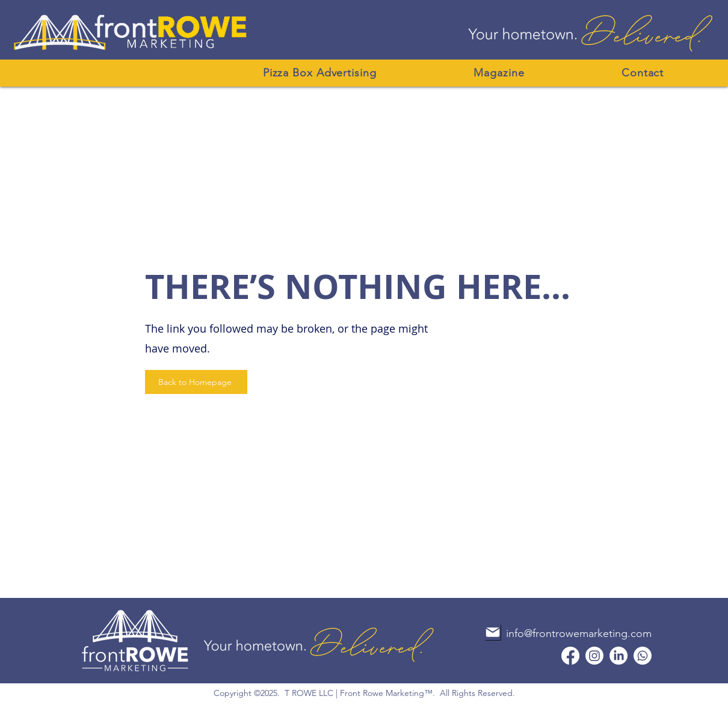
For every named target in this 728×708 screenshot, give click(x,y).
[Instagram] (594, 656)
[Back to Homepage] (196, 382)
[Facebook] (570, 656)
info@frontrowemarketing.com (579, 633)
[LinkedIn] (618, 656)
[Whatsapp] (643, 656)
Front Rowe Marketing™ (386, 693)
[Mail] (493, 632)
